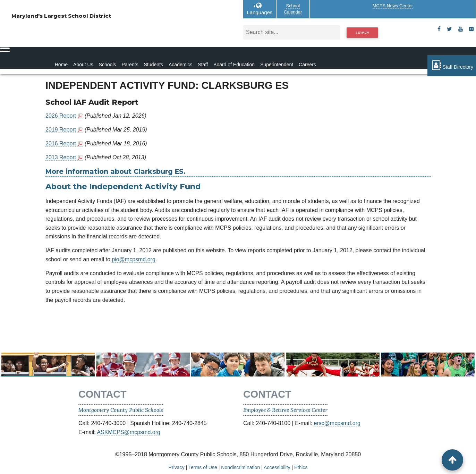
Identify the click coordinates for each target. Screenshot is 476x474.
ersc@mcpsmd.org (337, 423)
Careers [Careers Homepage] (307, 65)
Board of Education (234, 65)
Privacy (177, 467)
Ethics (301, 467)
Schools (108, 65)
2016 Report (62, 143)
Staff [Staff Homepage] (203, 65)
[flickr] (471, 29)
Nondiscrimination (240, 467)
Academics (180, 65)
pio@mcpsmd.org (134, 259)
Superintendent (277, 65)
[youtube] (461, 29)
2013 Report (62, 157)
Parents (130, 65)
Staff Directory (452, 65)
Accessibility (277, 467)
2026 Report (62, 116)
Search (362, 32)
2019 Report (62, 130)
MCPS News (393, 6)
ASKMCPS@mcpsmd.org (129, 432)
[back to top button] (452, 460)
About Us (83, 65)
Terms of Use (203, 467)
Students (154, 65)
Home (61, 65)
